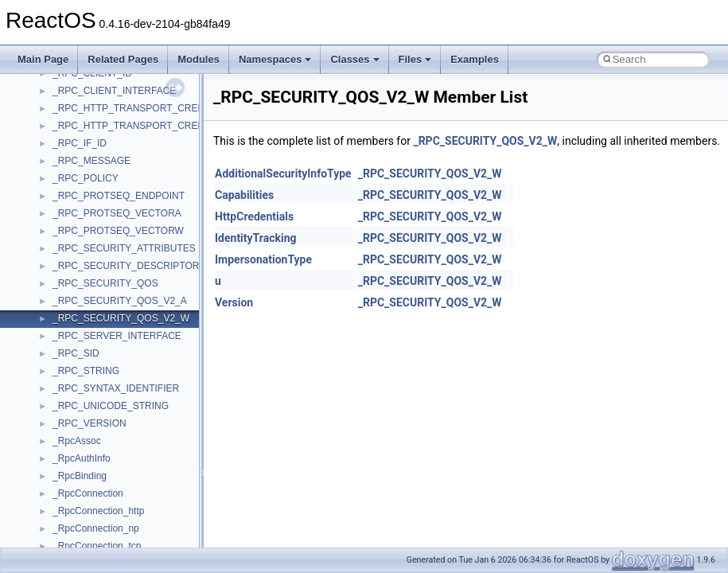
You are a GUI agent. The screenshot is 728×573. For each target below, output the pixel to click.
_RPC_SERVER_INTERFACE (117, 336)
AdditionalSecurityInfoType (283, 173)
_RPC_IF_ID (80, 143)
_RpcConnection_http (98, 511)
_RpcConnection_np (96, 528)
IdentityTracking (256, 238)
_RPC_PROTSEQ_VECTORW (118, 231)
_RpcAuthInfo (82, 458)
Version (234, 302)
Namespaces (275, 59)
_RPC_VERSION (90, 423)
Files (415, 59)
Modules (199, 59)
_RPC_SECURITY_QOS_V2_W (121, 318)
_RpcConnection (88, 493)
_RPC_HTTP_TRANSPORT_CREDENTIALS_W (156, 126)
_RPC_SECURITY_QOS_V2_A (120, 301)
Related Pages (123, 59)
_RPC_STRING (86, 371)
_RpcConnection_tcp (97, 546)
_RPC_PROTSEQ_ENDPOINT (119, 196)
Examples (475, 59)
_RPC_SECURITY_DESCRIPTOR (126, 266)
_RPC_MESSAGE (91, 161)
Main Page (43, 59)
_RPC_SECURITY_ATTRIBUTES (124, 248)
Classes (354, 59)
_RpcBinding (80, 476)
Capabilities (244, 195)
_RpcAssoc (77, 441)
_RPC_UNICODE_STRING (111, 406)
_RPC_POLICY (86, 178)
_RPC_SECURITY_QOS (105, 283)
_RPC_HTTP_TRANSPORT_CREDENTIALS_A (154, 108)
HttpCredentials (254, 216)
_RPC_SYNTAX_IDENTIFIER (116, 388)
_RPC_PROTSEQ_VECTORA (117, 213)
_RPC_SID (76, 353)
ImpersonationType (263, 259)
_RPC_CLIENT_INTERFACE (114, 91)
